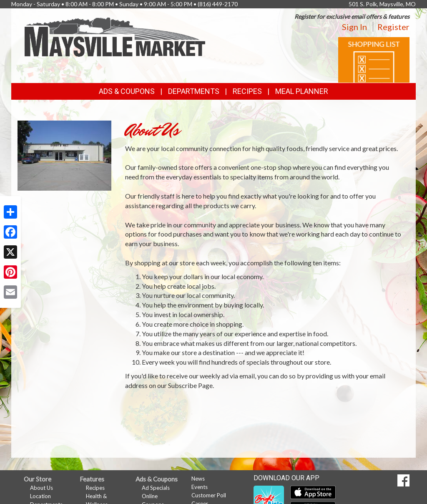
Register (393, 27)
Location (40, 496)
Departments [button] (194, 91)
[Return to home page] (116, 36)
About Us (41, 488)
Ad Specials (156, 488)
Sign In (354, 27)
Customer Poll (209, 495)
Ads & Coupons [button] (127, 91)
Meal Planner (302, 91)
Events (200, 487)
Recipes (247, 91)
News (198, 479)
